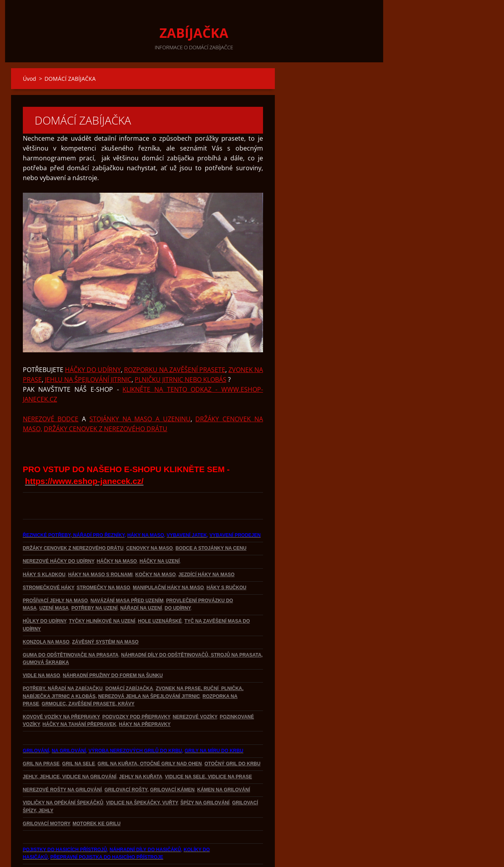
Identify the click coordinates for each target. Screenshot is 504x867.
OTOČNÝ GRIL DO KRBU (232, 737)
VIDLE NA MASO (42, 649)
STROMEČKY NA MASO (103, 561)
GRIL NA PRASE (41, 737)
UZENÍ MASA (54, 581)
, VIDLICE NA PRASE (229, 750)
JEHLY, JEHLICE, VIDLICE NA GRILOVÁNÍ (70, 750)
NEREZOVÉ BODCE (51, 392)
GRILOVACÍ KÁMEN (172, 763)
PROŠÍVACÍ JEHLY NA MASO (55, 574)
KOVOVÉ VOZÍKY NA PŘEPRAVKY (61, 690)
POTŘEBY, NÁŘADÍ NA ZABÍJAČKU (63, 662)
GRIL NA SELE (79, 737)
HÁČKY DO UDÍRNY (93, 343)
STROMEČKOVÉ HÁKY (48, 561)
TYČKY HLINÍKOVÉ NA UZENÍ (102, 594)
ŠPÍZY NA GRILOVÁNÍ (205, 776)
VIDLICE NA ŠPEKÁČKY (133, 776)
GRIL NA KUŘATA (118, 737)
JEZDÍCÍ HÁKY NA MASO (207, 548)
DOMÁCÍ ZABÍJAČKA (129, 662)
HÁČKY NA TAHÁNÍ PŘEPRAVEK (80, 698)
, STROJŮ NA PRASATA (235, 628)
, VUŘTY (169, 776)
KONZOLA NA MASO (46, 615)
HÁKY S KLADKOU (44, 548)
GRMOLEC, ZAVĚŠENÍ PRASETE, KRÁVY (88, 677)
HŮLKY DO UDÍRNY (44, 594)
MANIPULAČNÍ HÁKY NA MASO (168, 561)
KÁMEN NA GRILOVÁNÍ (224, 763)
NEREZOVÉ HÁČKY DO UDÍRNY (58, 534)
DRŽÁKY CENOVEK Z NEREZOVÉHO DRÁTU (106, 402)
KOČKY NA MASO (156, 548)
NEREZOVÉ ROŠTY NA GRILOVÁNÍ (62, 763)
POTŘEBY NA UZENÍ (94, 581)
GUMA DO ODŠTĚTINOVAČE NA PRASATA (71, 628)
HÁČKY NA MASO (117, 534)
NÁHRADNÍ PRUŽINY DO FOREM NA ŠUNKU (113, 649)
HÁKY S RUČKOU (227, 561)
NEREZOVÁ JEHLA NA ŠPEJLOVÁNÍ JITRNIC (149, 670)
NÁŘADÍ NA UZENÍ (141, 581)
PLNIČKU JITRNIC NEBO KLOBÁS (181, 353)
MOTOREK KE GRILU (96, 797)
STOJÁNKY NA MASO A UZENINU (140, 392)
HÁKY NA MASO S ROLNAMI (100, 548)
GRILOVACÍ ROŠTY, (126, 763)
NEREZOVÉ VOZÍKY (195, 690)
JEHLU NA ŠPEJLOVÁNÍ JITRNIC (88, 353)
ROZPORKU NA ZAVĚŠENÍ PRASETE (175, 343)
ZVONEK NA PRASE (178, 662)
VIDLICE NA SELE (185, 750)
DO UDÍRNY (178, 581)
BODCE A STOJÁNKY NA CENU (211, 521)
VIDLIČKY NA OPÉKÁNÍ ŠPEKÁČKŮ (63, 776)
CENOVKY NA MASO (149, 521)
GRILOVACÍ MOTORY (46, 797)
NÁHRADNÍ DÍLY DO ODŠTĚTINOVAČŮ (165, 628)
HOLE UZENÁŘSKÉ (160, 594)
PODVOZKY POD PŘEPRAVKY (136, 690)
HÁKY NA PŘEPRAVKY (145, 698)
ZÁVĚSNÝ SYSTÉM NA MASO (105, 615)
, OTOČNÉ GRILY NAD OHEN (170, 737)
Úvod (30, 79)
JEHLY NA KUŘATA (141, 750)
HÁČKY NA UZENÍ (159, 534)
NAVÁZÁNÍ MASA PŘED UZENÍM (127, 574)
